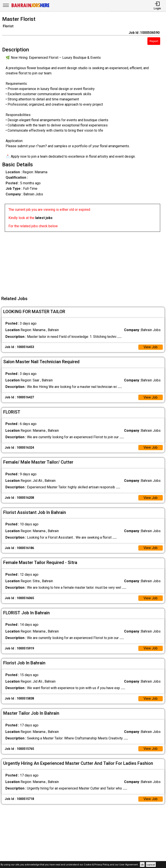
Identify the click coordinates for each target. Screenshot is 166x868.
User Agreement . (129, 865)
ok (142, 865)
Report (154, 41)
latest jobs (44, 218)
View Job (150, 347)
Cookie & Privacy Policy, (97, 865)
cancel (151, 865)
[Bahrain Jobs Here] (30, 7)
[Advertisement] (84, 262)
